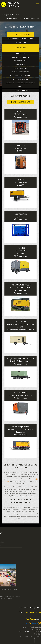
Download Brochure (21, 102)
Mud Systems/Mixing (21, 61)
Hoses (20, 87)
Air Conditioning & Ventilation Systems (21, 83)
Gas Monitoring (21, 42)
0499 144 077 (21, 18)
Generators (21, 54)
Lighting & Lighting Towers (21, 90)
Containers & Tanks (20, 68)
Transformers (20, 65)
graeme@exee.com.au (32, 18)
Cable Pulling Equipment (21, 79)
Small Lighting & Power (20, 72)
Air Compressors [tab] (20, 48)
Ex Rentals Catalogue (21, 34)
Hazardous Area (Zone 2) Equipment (20, 38)
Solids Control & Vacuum (20, 57)
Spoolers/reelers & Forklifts (20, 76)
